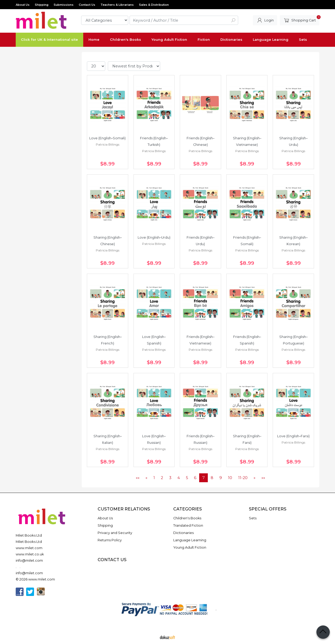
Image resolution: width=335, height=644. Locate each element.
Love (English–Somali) (107, 138)
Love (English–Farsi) (293, 436)
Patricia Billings (108, 144)
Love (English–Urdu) (154, 237)
